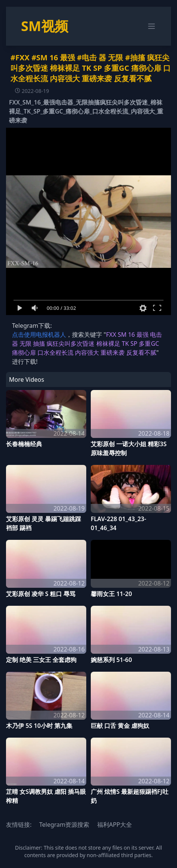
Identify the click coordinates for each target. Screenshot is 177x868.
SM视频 (45, 26)
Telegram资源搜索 (64, 825)
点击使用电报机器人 (39, 335)
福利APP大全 (115, 825)
